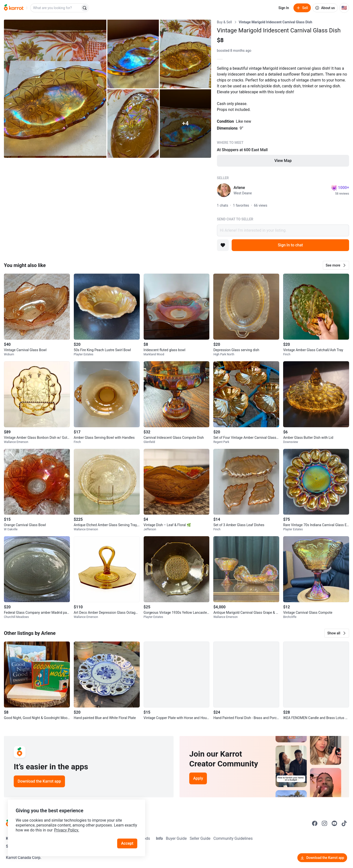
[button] (336, 265)
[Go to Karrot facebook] (315, 823)
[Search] (85, 8)
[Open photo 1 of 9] (55, 89)
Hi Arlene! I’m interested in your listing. (283, 230)
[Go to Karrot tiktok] (344, 823)
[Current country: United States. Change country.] (344, 8)
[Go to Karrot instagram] (325, 823)
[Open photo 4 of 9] (133, 124)
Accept (127, 843)
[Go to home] (14, 8)
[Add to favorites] (223, 245)
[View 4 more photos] (185, 124)
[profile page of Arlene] (224, 190)
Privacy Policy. (67, 830)
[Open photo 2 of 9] (133, 54)
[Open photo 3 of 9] (185, 54)
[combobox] (56, 8)
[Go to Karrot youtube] (334, 823)
